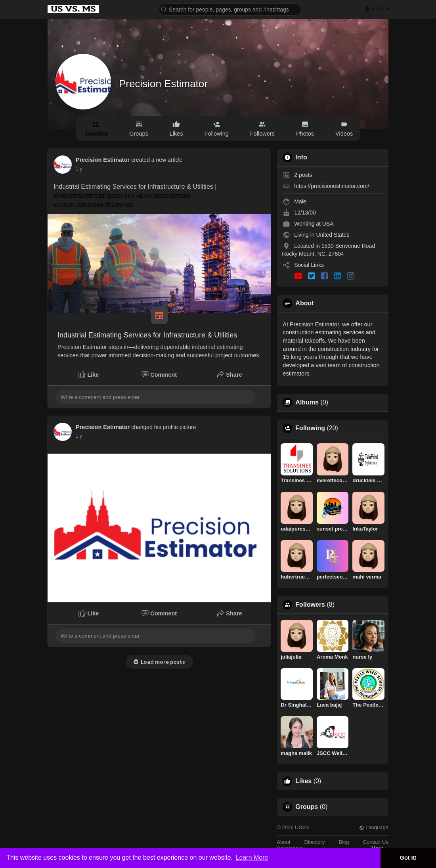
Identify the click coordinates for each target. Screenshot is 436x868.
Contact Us (376, 842)
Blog (344, 842)
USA (328, 224)
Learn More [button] (252, 857)
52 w (81, 169)
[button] (230, 9)
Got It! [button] (408, 858)
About (283, 842)
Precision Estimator (163, 84)
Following (310, 428)
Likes (303, 781)
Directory (314, 842)
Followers (310, 605)
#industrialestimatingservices (94, 196)
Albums (307, 402)
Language (374, 827)
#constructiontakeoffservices (94, 205)
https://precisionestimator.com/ (332, 186)
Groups (307, 807)
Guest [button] (378, 9)
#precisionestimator (164, 196)
